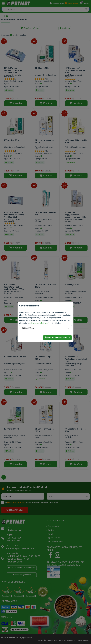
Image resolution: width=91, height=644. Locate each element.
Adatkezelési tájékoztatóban (41, 323)
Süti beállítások (28, 328)
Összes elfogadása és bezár (57, 337)
